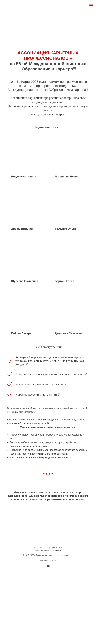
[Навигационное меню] (91, 4)
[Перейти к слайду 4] (52, 526)
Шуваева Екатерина (25, 281)
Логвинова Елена (67, 177)
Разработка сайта (48, 612)
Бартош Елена (64, 281)
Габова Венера (21, 333)
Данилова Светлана (68, 333)
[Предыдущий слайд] (7, 496)
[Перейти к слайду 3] (49, 526)
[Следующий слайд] (89, 496)
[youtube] (48, 619)
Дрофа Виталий (22, 229)
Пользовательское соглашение (48, 602)
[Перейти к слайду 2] (47, 526)
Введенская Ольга (24, 177)
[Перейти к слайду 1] (44, 526)
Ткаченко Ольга (65, 229)
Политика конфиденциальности (48, 600)
